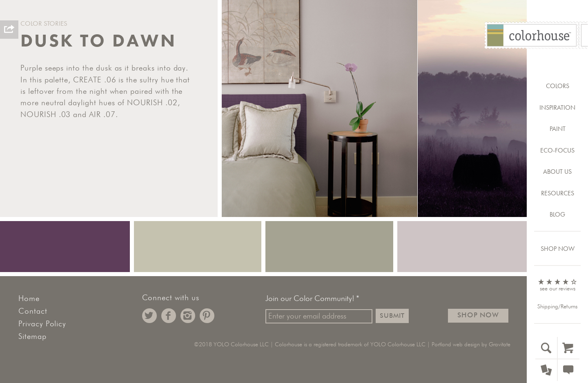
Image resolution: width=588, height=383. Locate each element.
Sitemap (32, 337)
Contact (33, 311)
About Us (557, 172)
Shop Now (558, 249)
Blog (557, 214)
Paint (558, 129)
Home (29, 299)
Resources (558, 193)
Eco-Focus (557, 150)
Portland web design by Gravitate (471, 345)
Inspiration (557, 107)
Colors (558, 86)
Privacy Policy (42, 324)
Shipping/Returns (557, 307)
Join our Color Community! (312, 299)
